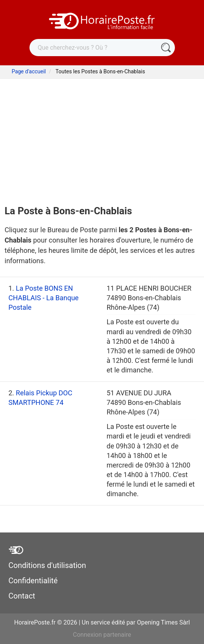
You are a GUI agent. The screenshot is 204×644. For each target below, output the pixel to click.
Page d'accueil (29, 71)
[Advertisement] (102, 136)
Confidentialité (33, 581)
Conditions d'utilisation (47, 565)
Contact (22, 596)
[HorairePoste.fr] (102, 20)
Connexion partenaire (102, 635)
